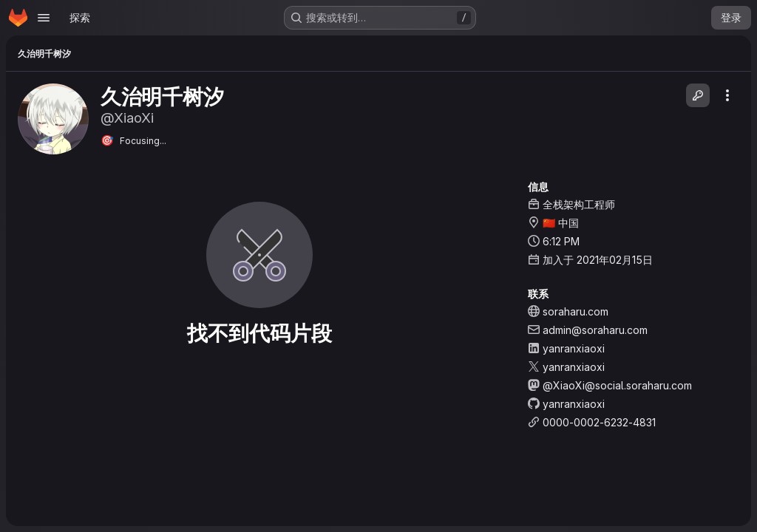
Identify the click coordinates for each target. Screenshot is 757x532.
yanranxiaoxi (574, 348)
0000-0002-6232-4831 (599, 422)
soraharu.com (576, 311)
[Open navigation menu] (44, 18)
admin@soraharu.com (595, 330)
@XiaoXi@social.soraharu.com (617, 385)
